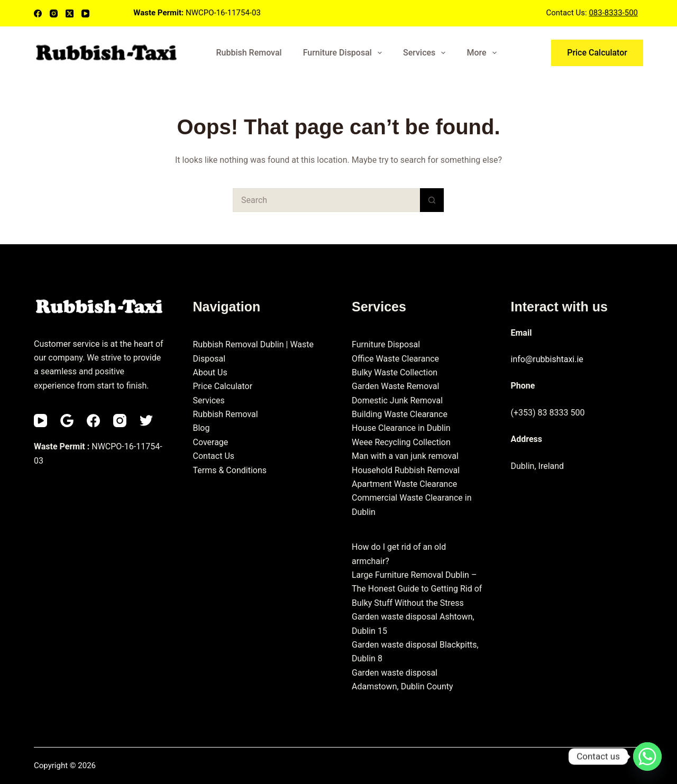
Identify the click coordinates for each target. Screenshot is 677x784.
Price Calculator (597, 53)
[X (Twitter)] (70, 13)
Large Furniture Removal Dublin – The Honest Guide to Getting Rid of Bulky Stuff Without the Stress (417, 589)
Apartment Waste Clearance (404, 484)
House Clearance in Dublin (401, 428)
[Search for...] (327, 200)
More (483, 53)
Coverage (211, 442)
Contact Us (214, 456)
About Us (210, 372)
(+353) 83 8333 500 (548, 413)
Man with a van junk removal (405, 456)
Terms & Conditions (230, 470)
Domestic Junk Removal (397, 400)
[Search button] (432, 200)
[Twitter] (146, 421)
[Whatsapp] (647, 757)
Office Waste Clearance (395, 359)
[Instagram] (54, 13)
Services (426, 53)
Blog (202, 428)
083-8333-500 (613, 13)
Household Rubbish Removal (406, 470)
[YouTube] (85, 13)
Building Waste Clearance (400, 414)
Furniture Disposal (345, 53)
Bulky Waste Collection (395, 372)
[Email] (67, 421)
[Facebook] (38, 13)
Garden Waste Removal (395, 386)
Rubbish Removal (249, 53)
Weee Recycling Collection (401, 442)
